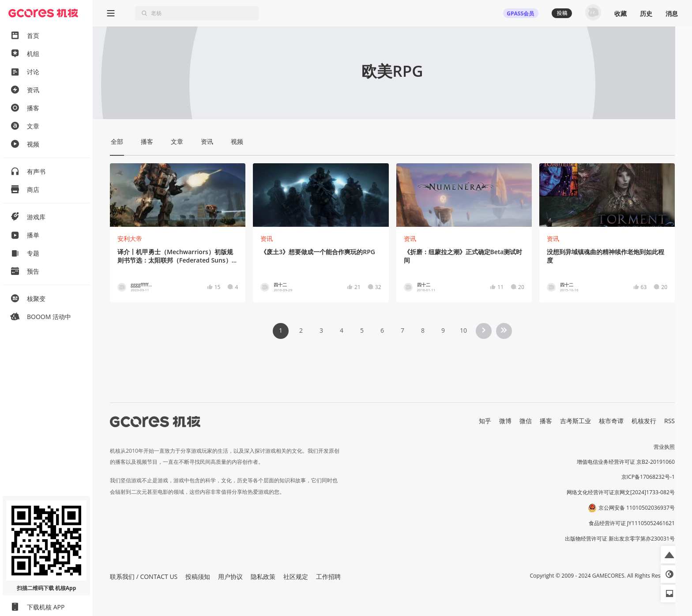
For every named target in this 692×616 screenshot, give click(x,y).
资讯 (267, 239)
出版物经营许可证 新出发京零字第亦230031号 (620, 539)
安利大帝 (130, 239)
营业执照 (664, 447)
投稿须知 (198, 577)
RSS (669, 421)
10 (463, 330)
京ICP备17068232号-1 (648, 477)
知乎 (485, 421)
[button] (669, 555)
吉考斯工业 (575, 421)
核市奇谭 (611, 421)
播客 (546, 421)
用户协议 (230, 577)
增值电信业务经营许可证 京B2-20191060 (626, 462)
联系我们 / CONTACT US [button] (144, 577)
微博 (505, 421)
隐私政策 (263, 577)
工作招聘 (328, 577)
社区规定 (296, 577)
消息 (672, 13)
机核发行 (644, 421)
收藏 (621, 13)
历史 (646, 13)
